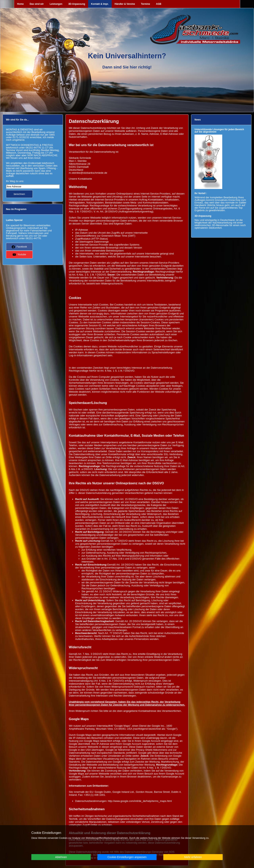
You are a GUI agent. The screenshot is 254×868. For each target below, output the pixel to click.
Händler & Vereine (125, 4)
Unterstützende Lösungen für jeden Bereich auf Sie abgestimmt (219, 131)
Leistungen (56, 4)
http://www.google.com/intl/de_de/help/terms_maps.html (140, 801)
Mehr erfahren (193, 857)
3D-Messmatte (220, 225)
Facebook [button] (19, 247)
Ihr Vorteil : (201, 193)
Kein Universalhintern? (127, 56)
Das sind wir (37, 4)
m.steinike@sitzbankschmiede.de (88, 173)
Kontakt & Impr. (100, 4)
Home (20, 4)
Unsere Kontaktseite (80, 179)
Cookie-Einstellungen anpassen (127, 857)
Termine (145, 4)
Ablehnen (61, 857)
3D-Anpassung (77, 4)
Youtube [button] (19, 255)
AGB (159, 4)
